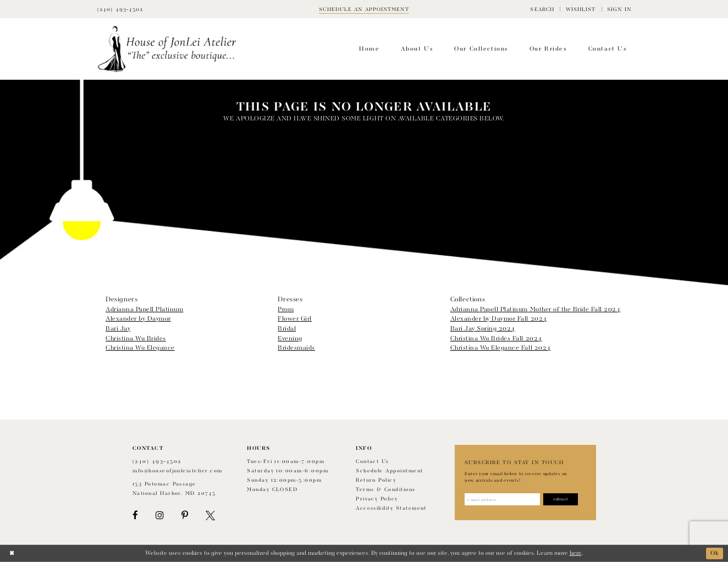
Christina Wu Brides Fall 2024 (496, 339)
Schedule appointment (389, 471)
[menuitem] (542, 9)
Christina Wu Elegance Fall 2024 (501, 348)
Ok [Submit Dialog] (715, 553)
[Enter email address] (502, 499)
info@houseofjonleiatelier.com (178, 471)
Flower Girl (295, 319)
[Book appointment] (364, 9)
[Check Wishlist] (580, 9)
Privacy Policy (377, 499)
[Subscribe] (561, 499)
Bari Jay (118, 329)
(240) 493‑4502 (157, 462)
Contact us (373, 462)
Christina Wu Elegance (140, 348)
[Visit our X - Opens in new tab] (210, 516)
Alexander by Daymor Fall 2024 (499, 319)
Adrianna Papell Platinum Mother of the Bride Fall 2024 (536, 310)
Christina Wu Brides (136, 339)
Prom (286, 310)
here (576, 553)
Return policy (376, 480)
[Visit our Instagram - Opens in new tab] (159, 516)
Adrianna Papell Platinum (144, 310)
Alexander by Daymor (138, 319)
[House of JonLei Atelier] (167, 49)
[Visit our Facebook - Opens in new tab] (135, 516)
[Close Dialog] (12, 554)
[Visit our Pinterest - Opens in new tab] (185, 516)
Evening (290, 339)
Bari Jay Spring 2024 (483, 329)
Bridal (287, 329)
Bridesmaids (296, 348)
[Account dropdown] (619, 9)
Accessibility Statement (391, 508)
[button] (542, 9)
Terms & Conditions (385, 490)
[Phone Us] (120, 9)
